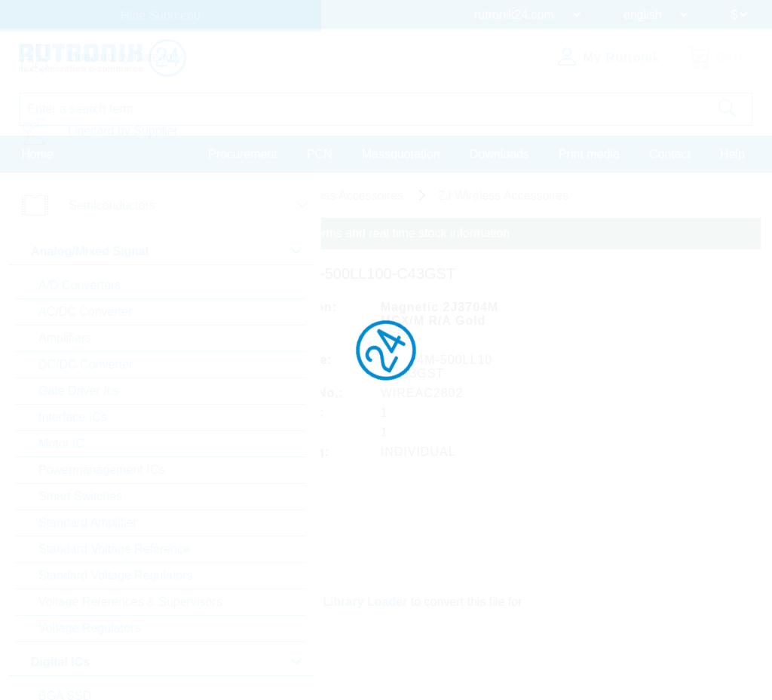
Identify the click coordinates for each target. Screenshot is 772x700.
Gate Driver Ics (79, 391)
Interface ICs (73, 417)
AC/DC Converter (85, 312)
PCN (320, 153)
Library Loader (366, 599)
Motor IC (61, 443)
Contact (670, 153)
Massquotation (401, 153)
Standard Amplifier (88, 523)
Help (732, 153)
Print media (589, 153)
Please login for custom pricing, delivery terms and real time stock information (303, 233)
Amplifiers (65, 338)
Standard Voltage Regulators (116, 575)
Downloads (499, 153)
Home (38, 153)
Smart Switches (80, 496)
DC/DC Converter (86, 364)
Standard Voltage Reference (114, 549)
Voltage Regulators (89, 628)
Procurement (243, 153)
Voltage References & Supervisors (130, 602)
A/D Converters (80, 285)
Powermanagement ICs (101, 470)
